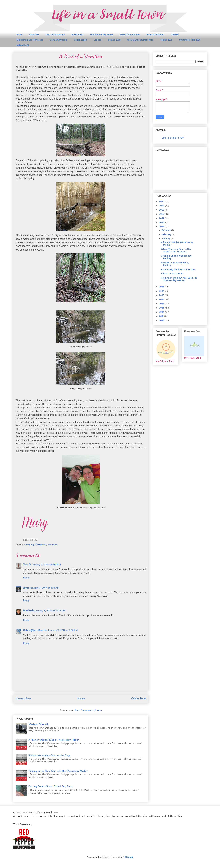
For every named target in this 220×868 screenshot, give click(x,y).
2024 (162, 206)
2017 (162, 291)
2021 (162, 218)
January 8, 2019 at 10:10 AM (50, 611)
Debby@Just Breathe (35, 631)
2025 (162, 201)
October (166, 230)
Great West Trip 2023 (190, 40)
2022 (162, 214)
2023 (162, 210)
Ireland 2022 (166, 40)
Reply (26, 578)
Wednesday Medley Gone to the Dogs (49, 756)
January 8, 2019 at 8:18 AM (45, 588)
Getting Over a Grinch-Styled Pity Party (51, 787)
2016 (162, 295)
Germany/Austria (59, 40)
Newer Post (23, 699)
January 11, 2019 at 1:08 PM (63, 631)
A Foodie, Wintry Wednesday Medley (177, 243)
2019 (162, 226)
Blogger (129, 857)
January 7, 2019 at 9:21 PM (46, 565)
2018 (162, 287)
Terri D (27, 565)
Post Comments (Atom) (88, 711)
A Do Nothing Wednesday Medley (175, 264)
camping (29, 545)
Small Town (77, 34)
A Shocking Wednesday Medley (178, 269)
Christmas (41, 545)
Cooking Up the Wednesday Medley (176, 257)
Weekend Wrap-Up (39, 724)
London (97, 40)
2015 (162, 299)
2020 (162, 222)
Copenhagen (80, 40)
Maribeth (28, 611)
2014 (162, 304)
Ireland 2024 (23, 45)
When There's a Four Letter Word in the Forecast (176, 250)
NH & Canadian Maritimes (140, 40)
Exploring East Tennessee (30, 40)
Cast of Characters (55, 34)
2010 (162, 320)
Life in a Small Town (173, 138)
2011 (162, 316)
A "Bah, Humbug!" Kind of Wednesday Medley (54, 740)
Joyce (26, 588)
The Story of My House (101, 34)
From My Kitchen (155, 34)
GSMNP (175, 34)
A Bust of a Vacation (172, 274)
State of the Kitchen (130, 34)
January (166, 238)
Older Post (139, 699)
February (167, 234)
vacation (52, 545)
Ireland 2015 (114, 40)
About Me (34, 34)
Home (20, 34)
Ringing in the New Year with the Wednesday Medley (58, 771)
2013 (162, 308)
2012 (162, 312)
